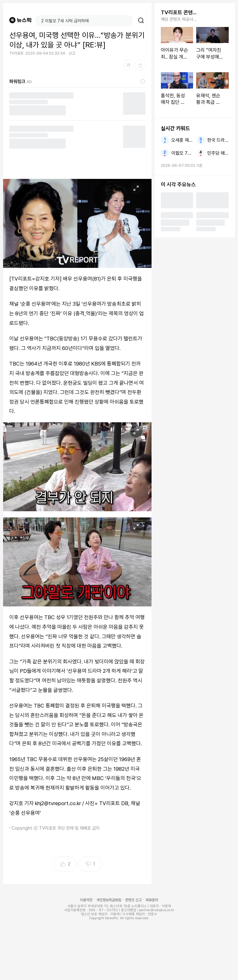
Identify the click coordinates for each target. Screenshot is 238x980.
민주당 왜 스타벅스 (218, 153)
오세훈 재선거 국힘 (182, 140)
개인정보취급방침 (109, 900)
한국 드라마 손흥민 (218, 140)
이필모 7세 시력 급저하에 (182, 153)
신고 (72, 53)
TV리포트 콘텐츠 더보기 (179, 12)
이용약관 (86, 900)
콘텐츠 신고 (133, 900)
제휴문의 (152, 900)
